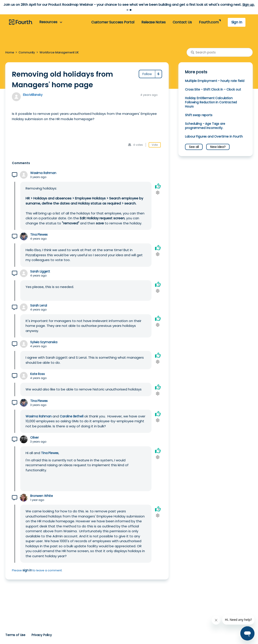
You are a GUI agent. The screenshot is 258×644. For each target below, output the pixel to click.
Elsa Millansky (33, 95)
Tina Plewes (39, 235)
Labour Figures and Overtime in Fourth (214, 136)
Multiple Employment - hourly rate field (215, 81)
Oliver (35, 438)
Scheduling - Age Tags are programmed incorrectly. (205, 126)
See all (194, 147)
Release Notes (153, 22)
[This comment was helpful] (158, 186)
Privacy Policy (42, 635)
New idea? (218, 147)
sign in (27, 570)
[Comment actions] (158, 192)
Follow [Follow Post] (147, 74)
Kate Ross (37, 374)
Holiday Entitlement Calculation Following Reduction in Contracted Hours (211, 102)
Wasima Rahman (43, 173)
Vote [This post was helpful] (155, 145)
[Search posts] (220, 52)
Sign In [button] (237, 22)
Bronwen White (42, 496)
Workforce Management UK (59, 52)
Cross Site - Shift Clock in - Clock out (213, 89)
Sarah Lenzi (39, 306)
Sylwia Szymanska (44, 342)
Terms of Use (15, 635)
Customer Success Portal (113, 22)
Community (27, 52)
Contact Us (182, 22)
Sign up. (249, 5)
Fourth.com (209, 22)
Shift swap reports (199, 115)
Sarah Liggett (40, 272)
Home (10, 52)
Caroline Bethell (72, 416)
